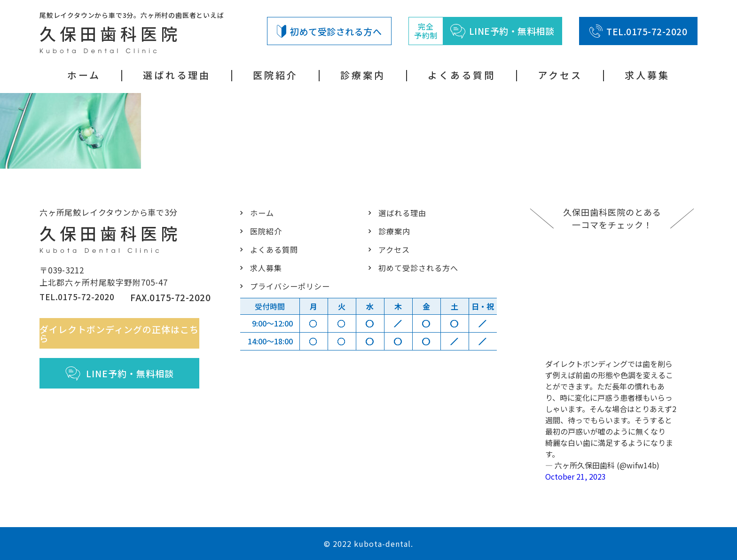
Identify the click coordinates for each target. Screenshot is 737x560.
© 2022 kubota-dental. (368, 544)
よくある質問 (462, 75)
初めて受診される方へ (329, 31)
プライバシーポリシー (287, 286)
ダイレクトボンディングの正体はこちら (125, 338)
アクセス (560, 75)
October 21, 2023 (576, 476)
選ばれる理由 (177, 75)
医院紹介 (275, 75)
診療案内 (363, 75)
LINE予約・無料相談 (125, 378)
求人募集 (647, 75)
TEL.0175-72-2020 (638, 31)
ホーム (84, 75)
